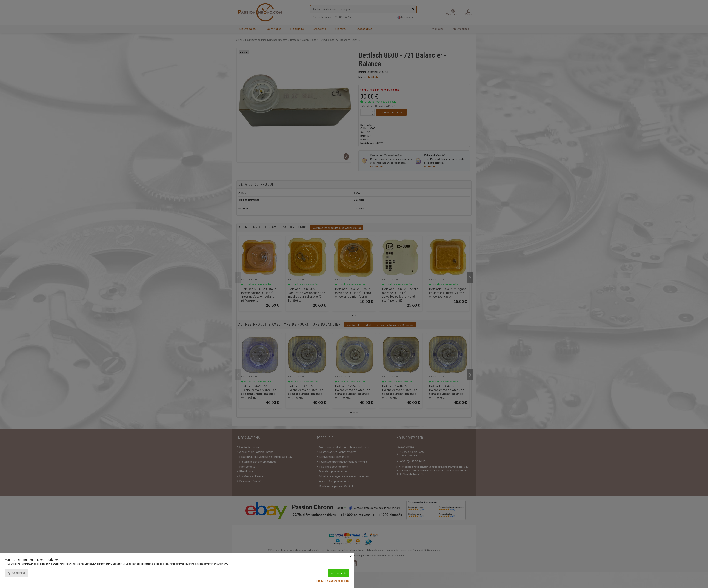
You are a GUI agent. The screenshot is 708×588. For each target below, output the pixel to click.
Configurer (16, 573)
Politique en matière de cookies (332, 581)
